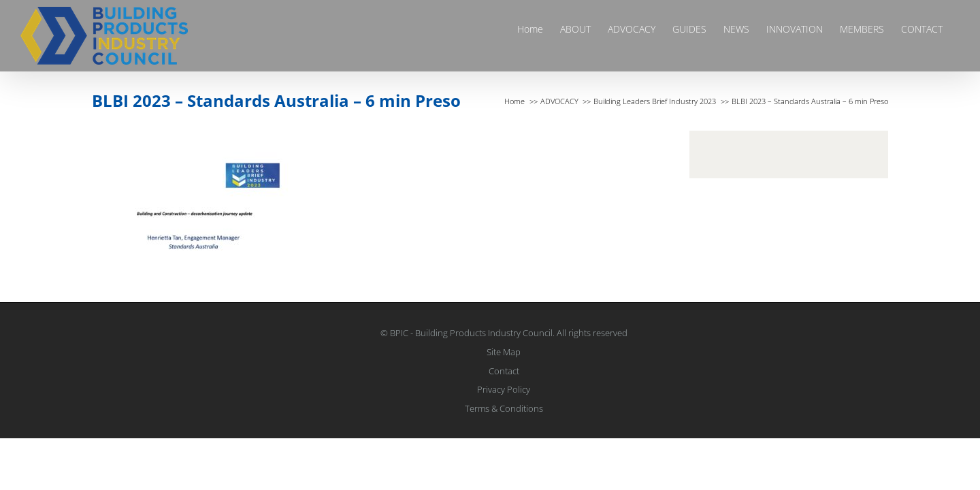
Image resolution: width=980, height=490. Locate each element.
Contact (504, 371)
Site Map (504, 352)
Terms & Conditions (504, 408)
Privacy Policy (504, 389)
